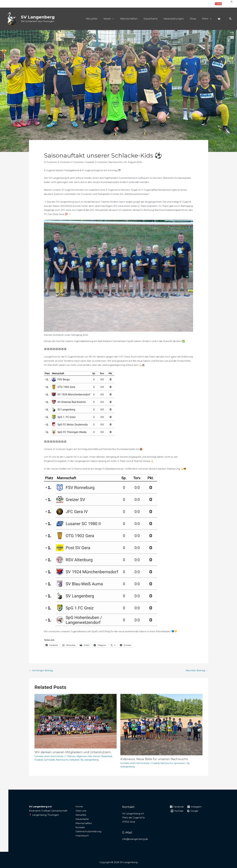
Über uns (81, 811)
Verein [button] (109, 19)
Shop (193, 19)
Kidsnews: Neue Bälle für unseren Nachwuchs (154, 759)
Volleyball (74, 760)
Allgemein (82, 756)
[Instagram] (204, 4)
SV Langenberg (38, 17)
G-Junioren (101, 162)
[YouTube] (178, 811)
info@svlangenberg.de (135, 839)
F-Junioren (77, 162)
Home (79, 807)
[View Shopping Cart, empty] (229, 4)
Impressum (82, 836)
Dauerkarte (151, 19)
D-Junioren (50, 162)
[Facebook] (200, 4)
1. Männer (70, 756)
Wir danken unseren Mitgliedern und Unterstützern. (73, 752)
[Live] (219, 19)
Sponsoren (179, 763)
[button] (218, 4)
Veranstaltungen (174, 19)
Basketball (107, 756)
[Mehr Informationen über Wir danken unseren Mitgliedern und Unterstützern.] (76, 721)
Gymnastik (49, 760)
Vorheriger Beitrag (41, 670)
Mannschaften (129, 19)
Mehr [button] (207, 19)
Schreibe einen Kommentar (49, 756)
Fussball (89, 162)
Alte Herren (94, 756)
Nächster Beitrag (197, 670)
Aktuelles (92, 19)
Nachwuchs (115, 162)
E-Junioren (64, 162)
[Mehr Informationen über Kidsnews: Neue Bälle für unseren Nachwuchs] (161, 724)
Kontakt (80, 827)
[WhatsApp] (209, 4)
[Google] (194, 811)
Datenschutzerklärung (88, 831)
